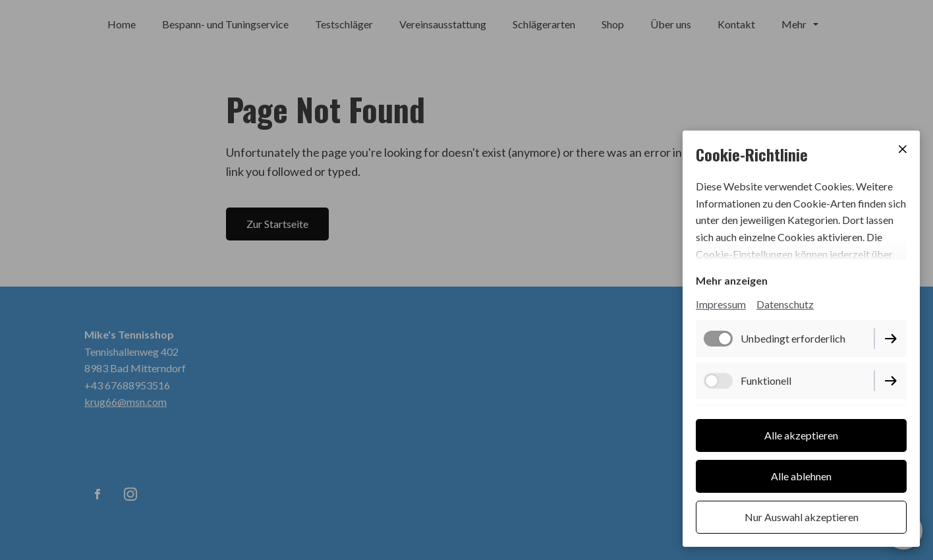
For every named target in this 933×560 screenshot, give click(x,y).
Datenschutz (785, 304)
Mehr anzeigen (732, 280)
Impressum (721, 304)
